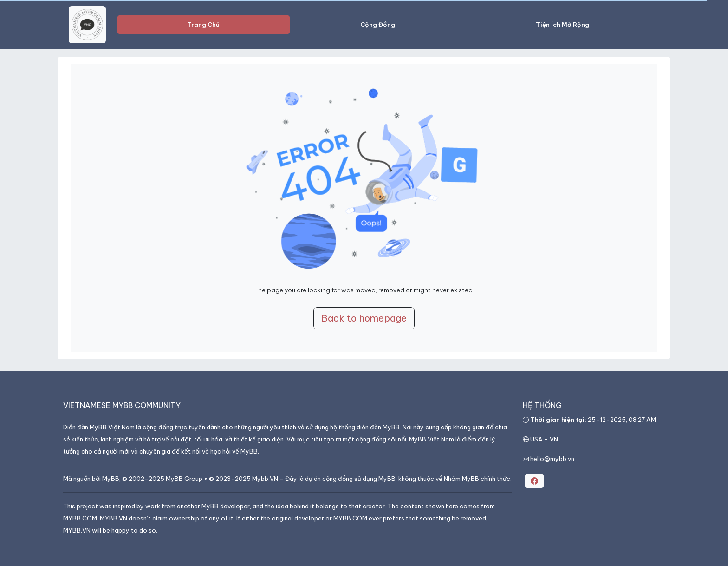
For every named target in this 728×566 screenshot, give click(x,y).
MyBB (111, 479)
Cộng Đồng (378, 25)
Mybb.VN (265, 479)
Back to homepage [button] (364, 318)
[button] (534, 481)
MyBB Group (184, 479)
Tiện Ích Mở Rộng (562, 25)
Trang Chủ (203, 25)
